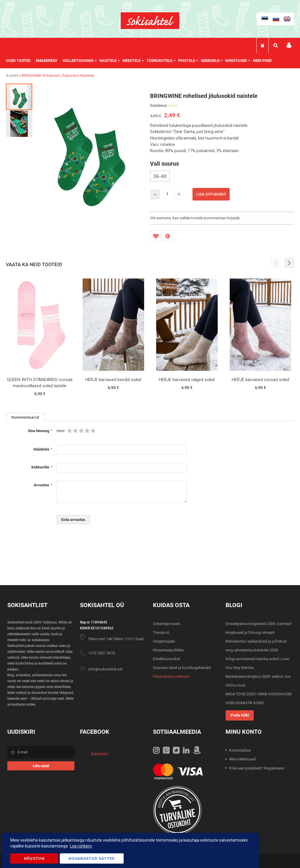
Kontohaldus (240, 750)
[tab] (25, 417)
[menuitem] (21, 61)
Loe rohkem (81, 846)
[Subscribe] (41, 766)
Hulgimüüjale (164, 641)
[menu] (142, 61)
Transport (161, 632)
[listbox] (222, 177)
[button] (19, 123)
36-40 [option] (160, 176)
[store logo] (150, 21)
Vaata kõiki (240, 715)
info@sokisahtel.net (105, 669)
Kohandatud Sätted (92, 858)
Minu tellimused (242, 759)
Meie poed (262, 61)
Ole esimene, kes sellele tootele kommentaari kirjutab (195, 218)
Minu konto (289, 45)
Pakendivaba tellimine (171, 676)
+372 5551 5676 (102, 653)
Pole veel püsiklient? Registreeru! (257, 768)
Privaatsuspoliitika (168, 650)
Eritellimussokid (166, 659)
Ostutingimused (166, 624)
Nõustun (34, 858)
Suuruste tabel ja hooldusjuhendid (182, 668)
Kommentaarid (25, 417)
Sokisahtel (99, 754)
